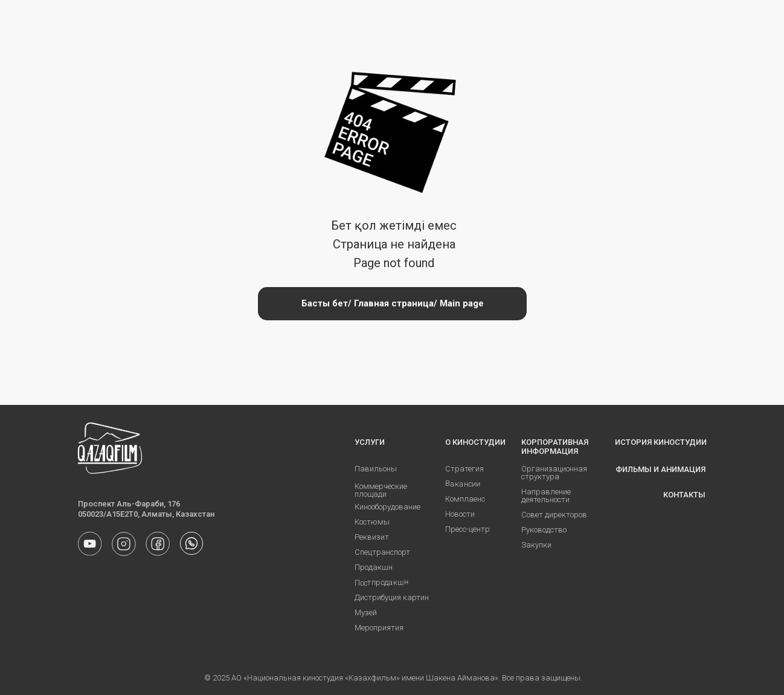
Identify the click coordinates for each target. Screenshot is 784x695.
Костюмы (372, 522)
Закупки (536, 545)
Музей (366, 613)
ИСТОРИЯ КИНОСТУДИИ (661, 442)
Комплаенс (465, 499)
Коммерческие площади (381, 490)
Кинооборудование (387, 507)
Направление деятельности (546, 496)
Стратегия (464, 469)
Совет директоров (554, 515)
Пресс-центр (468, 529)
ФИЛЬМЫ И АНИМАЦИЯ (660, 469)
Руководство (544, 530)
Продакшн (374, 567)
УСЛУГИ (370, 442)
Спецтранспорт (382, 552)
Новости (460, 514)
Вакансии (463, 483)
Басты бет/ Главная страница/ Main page (393, 303)
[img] (191, 543)
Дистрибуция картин (392, 597)
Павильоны (376, 469)
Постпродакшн (381, 582)
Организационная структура (554, 473)
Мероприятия (379, 628)
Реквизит (372, 537)
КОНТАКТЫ (684, 495)
